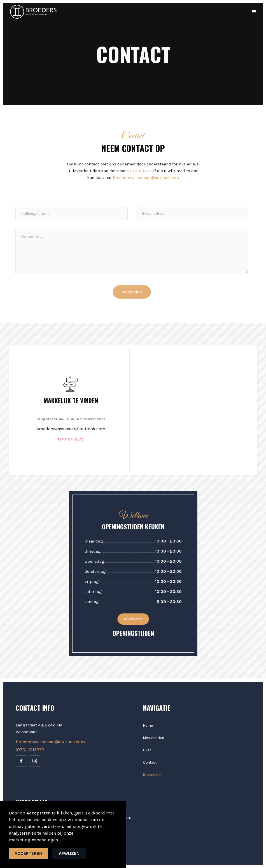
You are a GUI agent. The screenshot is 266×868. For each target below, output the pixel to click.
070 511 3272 (139, 171)
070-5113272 (70, 439)
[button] (254, 12)
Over (147, 750)
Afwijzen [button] (69, 853)
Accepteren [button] (28, 853)
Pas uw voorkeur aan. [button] (41, 824)
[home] (33, 12)
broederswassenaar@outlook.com (146, 177)
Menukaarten (154, 738)
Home (148, 725)
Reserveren (133, 619)
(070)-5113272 (30, 750)
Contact (150, 762)
